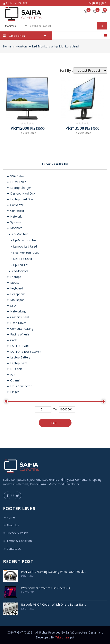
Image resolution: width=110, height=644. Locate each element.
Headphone (16, 294)
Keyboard (15, 288)
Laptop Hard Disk (20, 199)
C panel (13, 380)
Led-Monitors (41, 46)
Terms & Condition (17, 541)
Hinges (13, 392)
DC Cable (14, 369)
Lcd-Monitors (18, 271)
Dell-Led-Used (21, 259)
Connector (15, 211)
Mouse (13, 283)
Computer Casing (20, 329)
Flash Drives (16, 323)
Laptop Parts (17, 363)
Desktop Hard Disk (21, 193)
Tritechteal (62, 637)
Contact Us (12, 549)
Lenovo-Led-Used (24, 246)
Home (7, 46)
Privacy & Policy (15, 533)
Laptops (14, 277)
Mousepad (15, 300)
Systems (14, 222)
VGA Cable (15, 176)
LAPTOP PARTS (19, 346)
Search (55, 423)
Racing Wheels (18, 334)
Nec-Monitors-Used (25, 253)
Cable (12, 340)
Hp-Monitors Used (66, 46)
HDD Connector (19, 386)
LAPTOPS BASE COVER (24, 352)
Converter (15, 205)
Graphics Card (18, 317)
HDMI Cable (16, 182)
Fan (11, 375)
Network (14, 216)
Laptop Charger (19, 188)
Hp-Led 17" (19, 265)
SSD (11, 306)
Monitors (22, 46)
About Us (11, 525)
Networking (16, 311)
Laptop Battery (18, 357)
